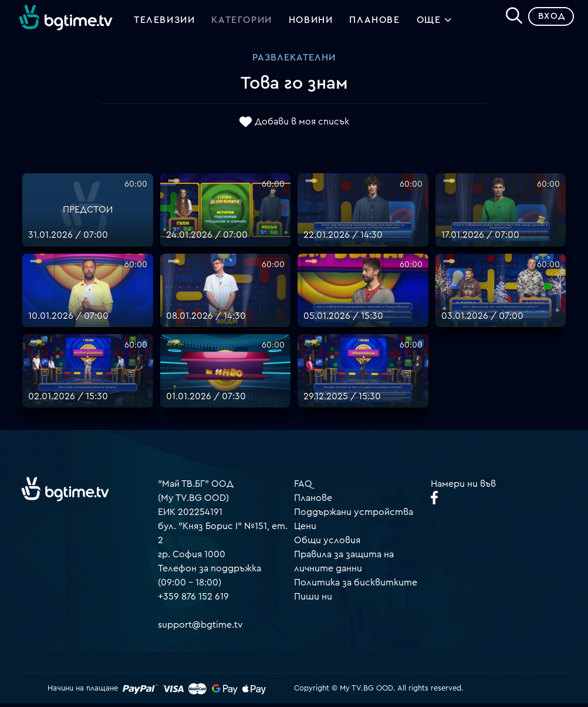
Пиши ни (313, 601)
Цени (305, 530)
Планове (313, 502)
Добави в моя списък (302, 125)
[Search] (509, 18)
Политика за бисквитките (356, 587)
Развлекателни (294, 62)
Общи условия (327, 544)
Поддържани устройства (354, 516)
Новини (311, 22)
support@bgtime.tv (200, 629)
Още (435, 23)
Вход (547, 20)
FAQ (303, 488)
